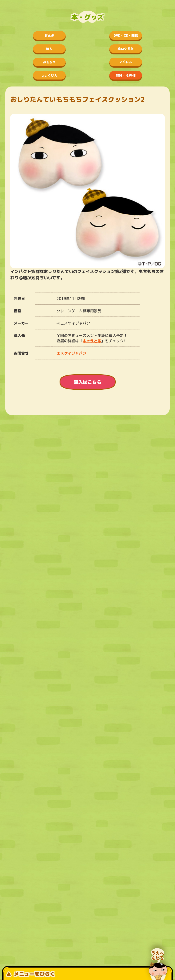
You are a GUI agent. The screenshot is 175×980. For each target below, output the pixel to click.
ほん (49, 49)
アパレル (126, 62)
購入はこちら (87, 382)
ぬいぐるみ (126, 49)
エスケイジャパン (71, 353)
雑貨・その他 (126, 75)
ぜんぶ (49, 35)
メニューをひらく (31, 974)
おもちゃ (49, 62)
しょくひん (49, 75)
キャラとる (92, 341)
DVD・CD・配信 (126, 35)
